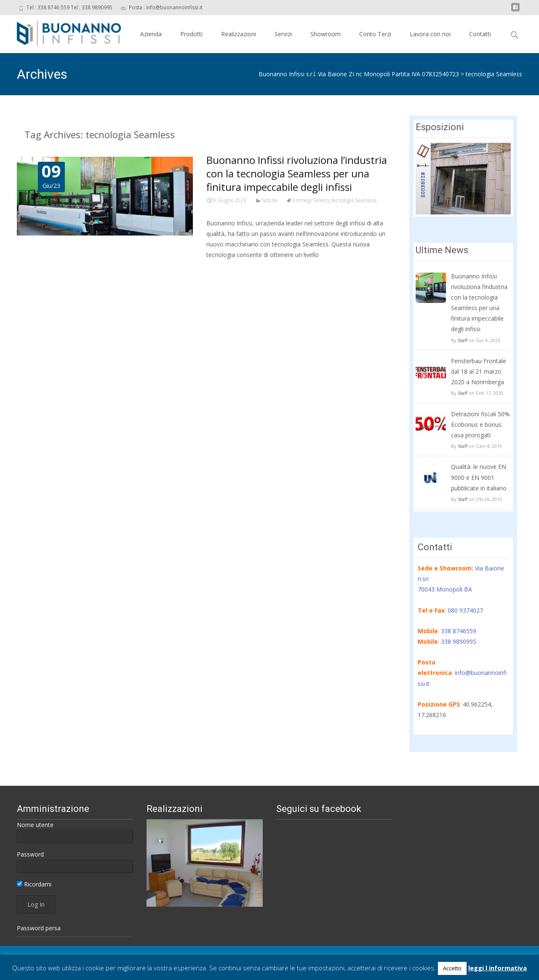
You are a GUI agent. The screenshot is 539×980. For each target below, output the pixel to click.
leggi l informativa (498, 968)
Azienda (151, 34)
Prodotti (191, 34)
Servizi (283, 34)
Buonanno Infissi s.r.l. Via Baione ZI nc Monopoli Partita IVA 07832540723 (359, 74)
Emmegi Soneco (311, 200)
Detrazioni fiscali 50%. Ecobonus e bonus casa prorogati (481, 424)
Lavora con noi (430, 34)
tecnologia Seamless (494, 74)
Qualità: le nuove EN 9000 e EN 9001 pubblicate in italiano (479, 477)
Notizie (269, 200)
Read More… (225, 270)
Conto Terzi (375, 34)
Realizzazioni (239, 34)
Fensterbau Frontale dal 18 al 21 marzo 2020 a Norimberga (479, 371)
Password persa (39, 928)
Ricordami (34, 884)
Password (30, 854)
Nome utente (35, 825)
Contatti (480, 34)
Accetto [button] (452, 968)
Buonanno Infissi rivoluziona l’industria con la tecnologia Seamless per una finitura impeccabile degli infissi (297, 173)
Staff (463, 340)
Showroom (326, 34)
